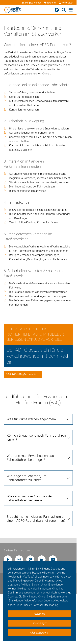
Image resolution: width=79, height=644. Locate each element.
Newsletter (66, 3)
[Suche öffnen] (64, 10)
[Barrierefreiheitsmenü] (57, 10)
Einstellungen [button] (39, 623)
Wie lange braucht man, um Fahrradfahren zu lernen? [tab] (27, 478)
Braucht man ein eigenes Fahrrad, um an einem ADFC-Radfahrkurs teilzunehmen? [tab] (36, 519)
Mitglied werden (31, 3)
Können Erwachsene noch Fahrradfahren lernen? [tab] (36, 437)
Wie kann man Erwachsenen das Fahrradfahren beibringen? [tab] (30, 458)
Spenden (50, 3)
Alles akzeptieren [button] (40, 633)
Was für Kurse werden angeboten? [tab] (31, 419)
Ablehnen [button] (40, 614)
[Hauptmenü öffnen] (71, 10)
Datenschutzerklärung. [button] (46, 605)
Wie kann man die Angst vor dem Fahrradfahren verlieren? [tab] (31, 498)
